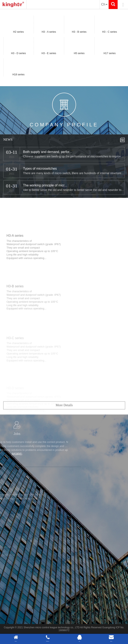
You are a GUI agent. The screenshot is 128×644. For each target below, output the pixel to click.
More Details (64, 416)
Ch (104, 4)
